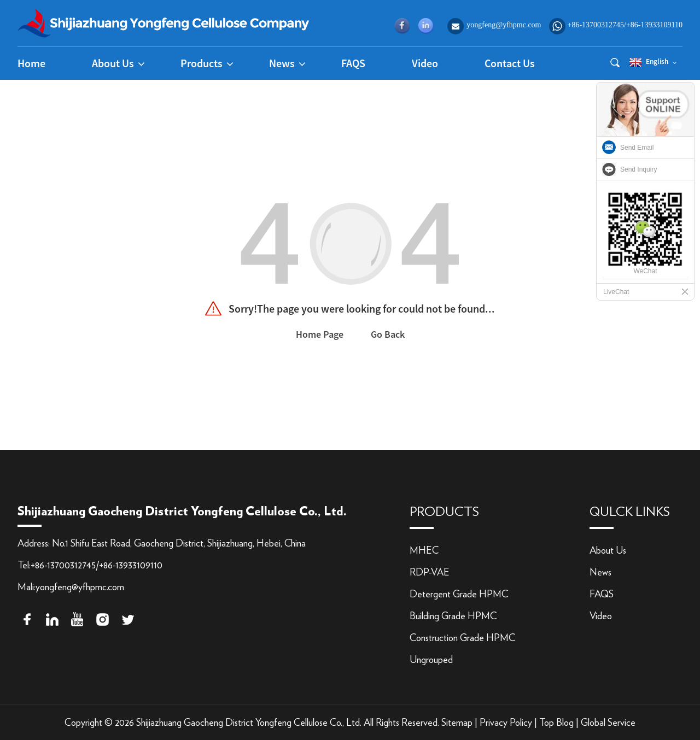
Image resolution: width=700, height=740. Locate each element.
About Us (608, 551)
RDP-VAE (430, 573)
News (600, 573)
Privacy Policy (506, 723)
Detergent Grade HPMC (459, 595)
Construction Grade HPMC (462, 638)
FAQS (353, 63)
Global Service (608, 723)
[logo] (164, 22)
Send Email (637, 148)
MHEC (424, 551)
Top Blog (556, 723)
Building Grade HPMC (453, 616)
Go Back (388, 334)
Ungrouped (431, 660)
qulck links (630, 512)
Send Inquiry (638, 169)
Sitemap (457, 723)
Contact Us (510, 63)
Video (425, 63)
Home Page (320, 334)
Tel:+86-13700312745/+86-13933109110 (90, 566)
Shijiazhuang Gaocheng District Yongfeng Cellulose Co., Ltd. (249, 723)
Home (31, 63)
